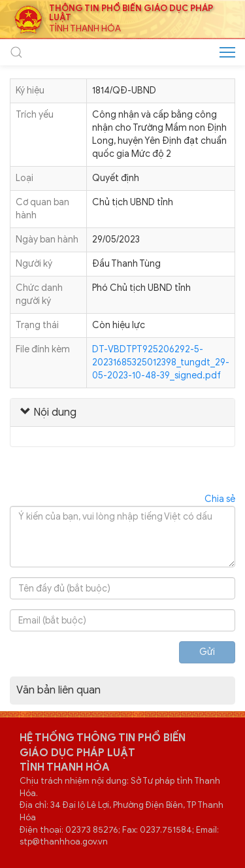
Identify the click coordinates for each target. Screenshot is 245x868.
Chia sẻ (220, 499)
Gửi (207, 652)
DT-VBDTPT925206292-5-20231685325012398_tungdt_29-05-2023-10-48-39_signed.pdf (161, 362)
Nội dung (48, 412)
